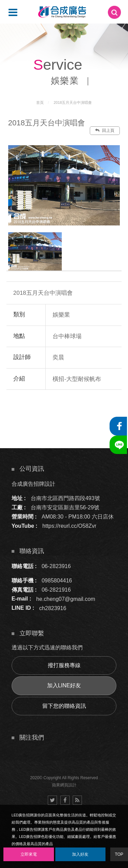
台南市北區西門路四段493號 (65, 498)
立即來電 (29, 854)
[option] (64, 185)
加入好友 (80, 854)
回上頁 (105, 130)
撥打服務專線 (64, 665)
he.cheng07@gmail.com (66, 599)
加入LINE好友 (64, 685)
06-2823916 (56, 566)
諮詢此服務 (82, 410)
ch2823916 (53, 608)
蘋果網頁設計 (64, 785)
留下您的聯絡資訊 (64, 706)
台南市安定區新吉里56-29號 (65, 507)
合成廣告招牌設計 (33, 484)
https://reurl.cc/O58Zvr (69, 526)
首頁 (40, 102)
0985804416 (57, 581)
